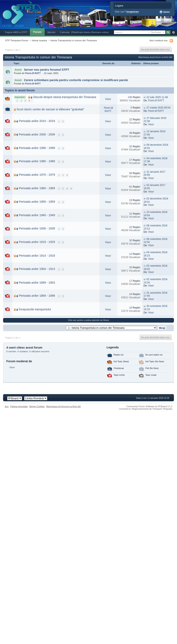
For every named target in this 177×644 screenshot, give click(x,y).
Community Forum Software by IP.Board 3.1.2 (149, 406)
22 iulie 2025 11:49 (157, 97)
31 (131, 214)
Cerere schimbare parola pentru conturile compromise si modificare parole (76, 80)
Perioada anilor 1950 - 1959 (37, 202)
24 (131, 294)
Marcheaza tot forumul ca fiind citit (63, 406)
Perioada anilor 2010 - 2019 (37, 121)
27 (131, 160)
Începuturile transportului (35, 309)
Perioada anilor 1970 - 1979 (37, 175)
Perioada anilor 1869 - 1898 (37, 296)
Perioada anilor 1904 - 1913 (37, 269)
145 (130, 97)
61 (131, 187)
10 (131, 308)
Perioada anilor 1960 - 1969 (37, 188)
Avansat (173, 32)
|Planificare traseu (81, 32)
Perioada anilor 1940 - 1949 (37, 215)
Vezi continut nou (158, 40)
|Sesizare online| (100, 32)
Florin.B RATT (33, 73)
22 (131, 120)
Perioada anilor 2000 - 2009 (37, 134)
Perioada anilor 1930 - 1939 (37, 228)
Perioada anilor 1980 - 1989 (37, 161)
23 (131, 200)
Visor (108, 99)
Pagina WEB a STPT (16, 32)
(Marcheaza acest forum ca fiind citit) (155, 57)
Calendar (65, 32)
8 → (31, 101)
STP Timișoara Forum (17, 40)
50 (131, 173)
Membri (51, 32)
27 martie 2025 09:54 (158, 108)
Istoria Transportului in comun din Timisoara (74, 40)
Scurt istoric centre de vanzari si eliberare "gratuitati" (50, 109)
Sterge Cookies (37, 406)
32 (131, 146)
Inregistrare (133, 12)
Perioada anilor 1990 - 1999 (37, 148)
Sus (7, 406)
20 (131, 267)
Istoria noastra (39, 40)
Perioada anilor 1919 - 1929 (37, 242)
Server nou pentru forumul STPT (47, 70)
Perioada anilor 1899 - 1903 (37, 283)
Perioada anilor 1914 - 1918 (37, 256)
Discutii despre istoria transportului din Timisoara (65, 97)
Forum (37, 32)
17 (131, 281)
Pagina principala (19, 406)
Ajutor (165, 12)
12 (131, 254)
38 (131, 133)
